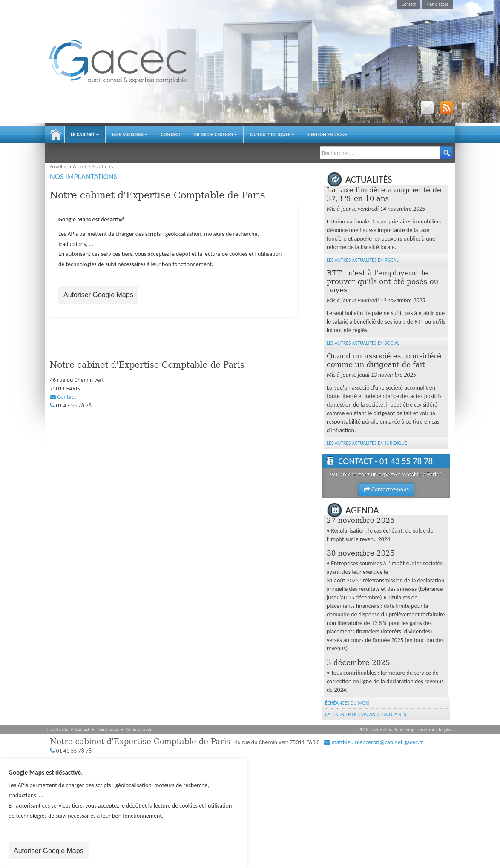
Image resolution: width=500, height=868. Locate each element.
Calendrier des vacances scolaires (366, 714)
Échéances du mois (347, 703)
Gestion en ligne (327, 135)
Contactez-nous (386, 489)
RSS (446, 108)
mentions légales (435, 730)
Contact (409, 4)
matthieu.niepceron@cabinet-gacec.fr (377, 742)
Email (427, 108)
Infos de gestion (215, 135)
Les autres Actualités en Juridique (367, 443)
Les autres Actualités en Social (363, 343)
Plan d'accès (437, 4)
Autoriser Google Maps (98, 295)
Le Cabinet (85, 135)
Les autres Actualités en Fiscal (362, 260)
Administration (139, 729)
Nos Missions (130, 135)
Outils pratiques (272, 135)
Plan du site (58, 729)
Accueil (56, 135)
